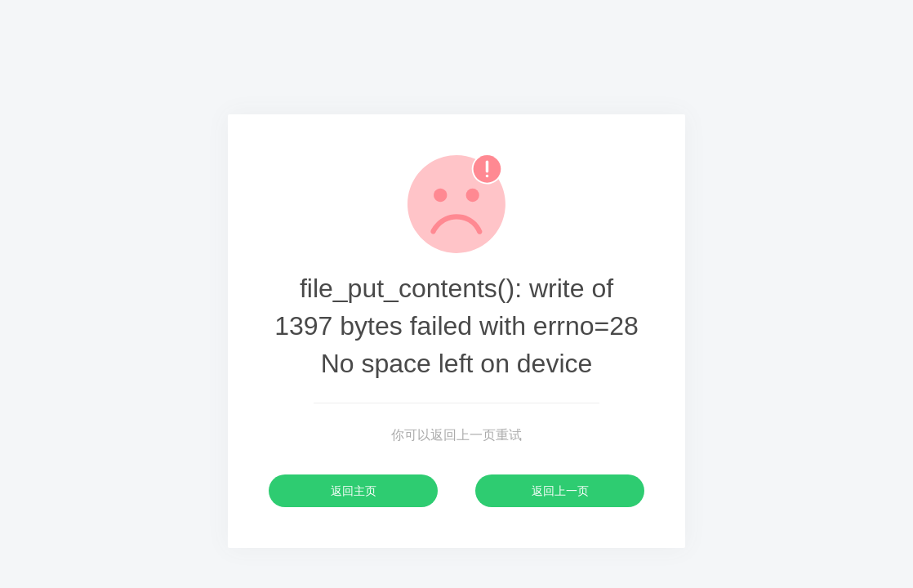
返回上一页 (560, 491)
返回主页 (354, 491)
